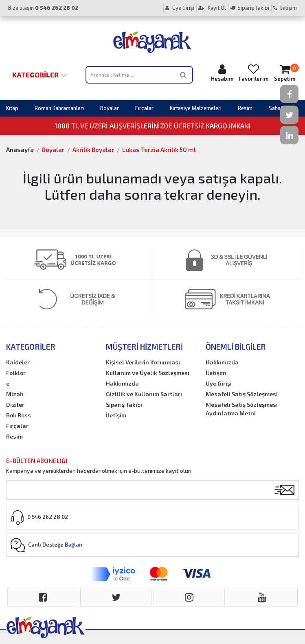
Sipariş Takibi (250, 8)
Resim (245, 108)
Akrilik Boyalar (93, 150)
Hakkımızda (122, 383)
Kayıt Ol (212, 8)
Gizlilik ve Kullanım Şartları (144, 394)
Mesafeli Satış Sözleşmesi (242, 394)
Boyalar (110, 108)
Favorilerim (253, 73)
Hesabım (222, 73)
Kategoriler (40, 75)
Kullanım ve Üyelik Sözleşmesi (148, 373)
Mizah (15, 394)
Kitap (12, 108)
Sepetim (285, 73)
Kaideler (18, 362)
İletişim (285, 8)
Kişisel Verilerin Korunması (143, 362)
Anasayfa (20, 150)
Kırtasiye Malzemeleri (196, 108)
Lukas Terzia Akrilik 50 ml (159, 150)
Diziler (15, 405)
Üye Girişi (180, 8)
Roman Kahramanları (59, 108)
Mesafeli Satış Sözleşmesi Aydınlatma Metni (242, 409)
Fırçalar (144, 108)
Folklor (16, 373)
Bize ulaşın (43, 8)
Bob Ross (19, 415)
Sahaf (276, 108)
